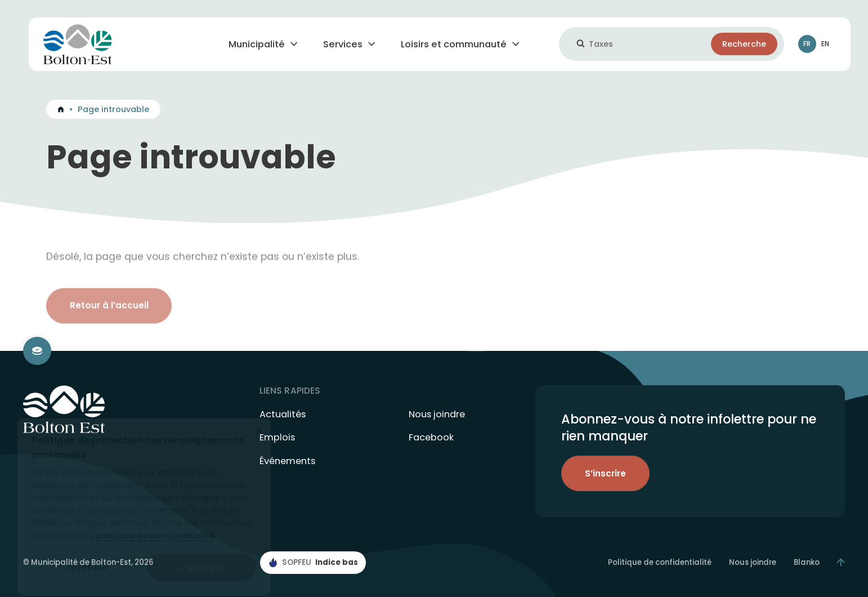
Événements (287, 461)
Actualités (283, 414)
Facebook (431, 438)
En (825, 46)
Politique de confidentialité (660, 563)
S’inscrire (605, 473)
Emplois (277, 438)
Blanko (807, 563)
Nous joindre (437, 414)
